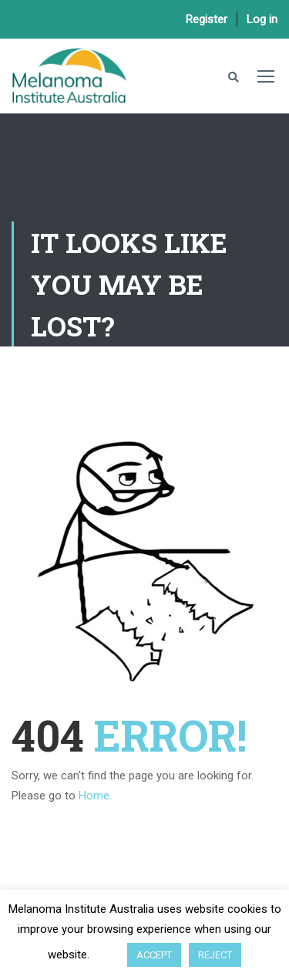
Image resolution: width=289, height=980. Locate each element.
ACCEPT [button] (154, 955)
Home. (95, 796)
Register (207, 19)
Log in (262, 19)
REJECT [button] (215, 955)
